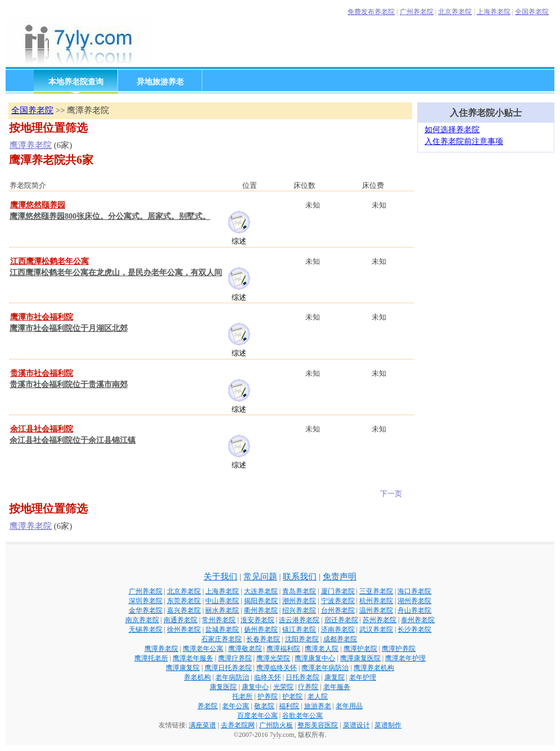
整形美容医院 (318, 725)
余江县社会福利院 (42, 429)
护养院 (268, 696)
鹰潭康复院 (183, 668)
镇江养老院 (299, 629)
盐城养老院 (222, 629)
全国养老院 (532, 12)
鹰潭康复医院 (360, 658)
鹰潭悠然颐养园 (38, 205)
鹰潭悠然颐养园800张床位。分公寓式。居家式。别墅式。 (110, 216)
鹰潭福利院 (283, 649)
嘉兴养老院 (184, 610)
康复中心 (255, 687)
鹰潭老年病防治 (325, 668)
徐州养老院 (184, 629)
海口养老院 (414, 591)
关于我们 (220, 577)
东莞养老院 (184, 601)
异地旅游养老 (160, 82)
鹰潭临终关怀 (277, 668)
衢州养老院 (261, 610)
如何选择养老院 (452, 130)
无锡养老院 (146, 629)
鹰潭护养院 (399, 649)
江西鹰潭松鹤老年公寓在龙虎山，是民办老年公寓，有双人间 (116, 273)
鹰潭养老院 (31, 145)
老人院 (318, 696)
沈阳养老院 (302, 639)
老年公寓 (236, 706)
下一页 (391, 494)
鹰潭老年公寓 (203, 649)
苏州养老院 (380, 620)
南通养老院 (180, 620)
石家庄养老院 (222, 639)
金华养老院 (146, 610)
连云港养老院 (299, 620)
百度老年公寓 (258, 716)
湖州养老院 (414, 601)
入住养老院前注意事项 (464, 141)
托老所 (242, 696)
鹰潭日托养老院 (228, 668)
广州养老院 (417, 12)
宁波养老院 (338, 601)
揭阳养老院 (261, 601)
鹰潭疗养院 (235, 658)
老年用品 (349, 706)
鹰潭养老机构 (374, 668)
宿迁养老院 (341, 620)
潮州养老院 (299, 601)
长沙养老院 (414, 629)
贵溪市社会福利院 (42, 373)
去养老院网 (238, 725)
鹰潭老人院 (322, 649)
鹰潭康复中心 (315, 658)
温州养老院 (376, 610)
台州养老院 (338, 610)
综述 (239, 241)
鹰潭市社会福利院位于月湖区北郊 (69, 328)
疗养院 (308, 687)
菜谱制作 (388, 725)
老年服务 (337, 687)
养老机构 (197, 677)
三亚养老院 (376, 591)
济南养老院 (338, 629)
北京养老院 (455, 12)
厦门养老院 (338, 591)
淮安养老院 (258, 620)
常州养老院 (219, 620)
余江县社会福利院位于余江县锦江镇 (73, 440)
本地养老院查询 (76, 82)
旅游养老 (318, 706)
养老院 (207, 706)
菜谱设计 (356, 725)
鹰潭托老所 (151, 658)
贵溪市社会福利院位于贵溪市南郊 (69, 385)
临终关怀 (268, 677)
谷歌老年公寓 (302, 716)
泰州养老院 (418, 620)
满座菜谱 (202, 725)
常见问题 (260, 577)
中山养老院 (222, 601)
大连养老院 (261, 591)
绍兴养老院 (299, 610)
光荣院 (283, 687)
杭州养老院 (376, 601)
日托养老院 (302, 677)
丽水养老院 (222, 610)
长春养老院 (263, 639)
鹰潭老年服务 (193, 658)
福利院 (289, 706)
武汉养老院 (376, 629)
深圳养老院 (146, 601)
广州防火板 (276, 725)
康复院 (335, 677)
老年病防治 (232, 677)
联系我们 (300, 577)
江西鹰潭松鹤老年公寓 (49, 261)
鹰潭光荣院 (273, 658)
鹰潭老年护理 (405, 658)
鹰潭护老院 (360, 649)
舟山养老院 (414, 610)
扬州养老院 (261, 629)
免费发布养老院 (371, 12)
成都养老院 (340, 639)
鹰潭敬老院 (245, 649)
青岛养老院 (299, 591)
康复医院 (223, 687)
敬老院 (264, 706)
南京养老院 (142, 620)
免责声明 (340, 577)
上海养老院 (494, 12)
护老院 (292, 696)
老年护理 (363, 677)
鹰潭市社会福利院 (42, 317)
